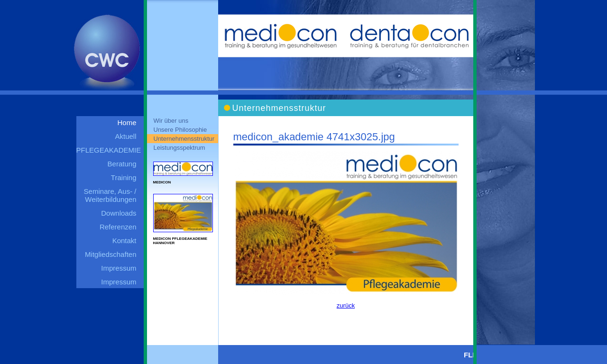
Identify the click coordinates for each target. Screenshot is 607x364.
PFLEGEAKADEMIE (109, 150)
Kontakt (124, 241)
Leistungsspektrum (179, 148)
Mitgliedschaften (110, 254)
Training (124, 177)
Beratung (122, 164)
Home (127, 123)
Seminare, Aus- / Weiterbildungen (110, 195)
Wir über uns (171, 121)
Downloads (119, 213)
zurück (346, 305)
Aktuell (125, 136)
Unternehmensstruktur (184, 139)
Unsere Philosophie (180, 130)
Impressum (119, 268)
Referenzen (118, 227)
